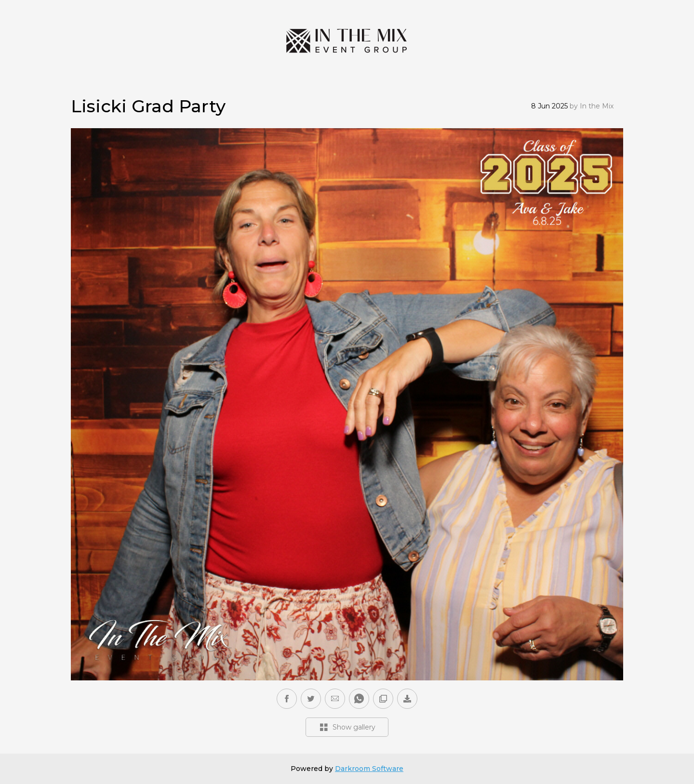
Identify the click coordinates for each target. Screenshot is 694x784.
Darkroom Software (369, 769)
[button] (335, 699)
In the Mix (597, 106)
